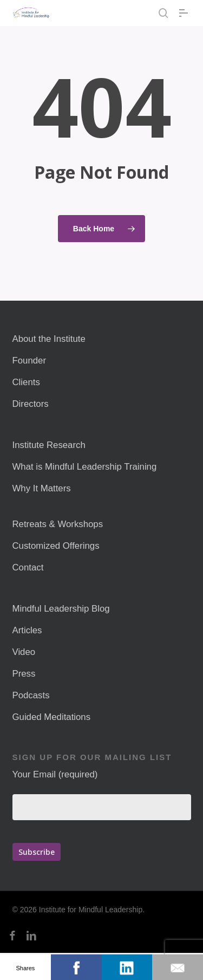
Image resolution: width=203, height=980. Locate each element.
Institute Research (49, 445)
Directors (31, 404)
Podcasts (31, 695)
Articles (27, 630)
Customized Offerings (56, 546)
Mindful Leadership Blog (61, 609)
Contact (28, 567)
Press (24, 674)
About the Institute (49, 339)
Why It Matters (42, 488)
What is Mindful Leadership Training (85, 467)
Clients (26, 382)
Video (24, 652)
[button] (185, 13)
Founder (30, 361)
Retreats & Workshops (58, 524)
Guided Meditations (52, 717)
